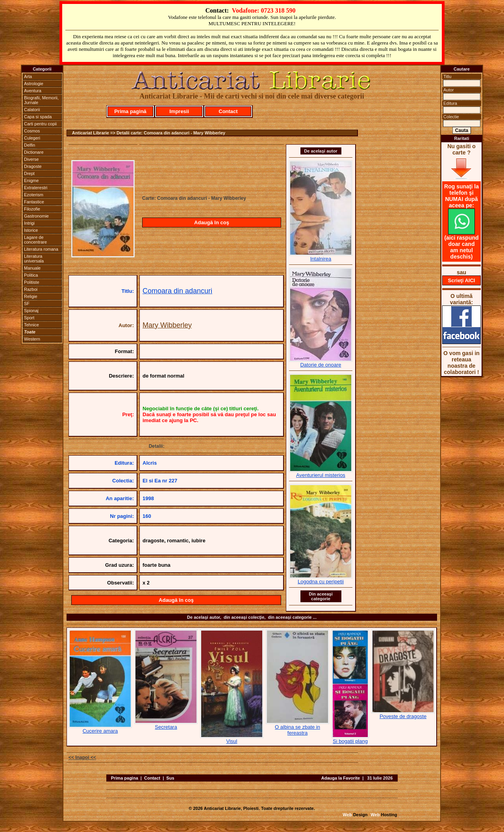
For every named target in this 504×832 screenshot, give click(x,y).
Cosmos (32, 131)
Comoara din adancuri (177, 291)
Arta (28, 76)
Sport (29, 318)
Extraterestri (36, 188)
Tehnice (31, 325)
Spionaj (31, 311)
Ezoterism (34, 195)
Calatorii (32, 110)
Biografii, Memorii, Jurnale (41, 100)
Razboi (31, 289)
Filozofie (32, 209)
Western (32, 339)
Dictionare (34, 152)
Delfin (30, 145)
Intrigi (29, 223)
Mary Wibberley (167, 325)
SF (27, 303)
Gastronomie (36, 216)
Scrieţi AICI (462, 280)
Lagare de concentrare (35, 240)
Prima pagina (125, 778)
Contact (228, 111)
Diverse (31, 159)
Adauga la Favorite (341, 778)
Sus (170, 778)
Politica (31, 275)
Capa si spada (38, 117)
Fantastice (34, 202)
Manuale (32, 268)
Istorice (31, 230)
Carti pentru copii (40, 124)
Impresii (179, 111)
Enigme (31, 181)
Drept (29, 173)
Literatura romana (41, 249)
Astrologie (34, 84)
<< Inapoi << (82, 758)
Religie (31, 296)
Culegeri (32, 138)
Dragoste (33, 166)
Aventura (33, 91)
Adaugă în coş (212, 222)
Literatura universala (34, 259)
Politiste (32, 282)
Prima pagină (130, 111)
